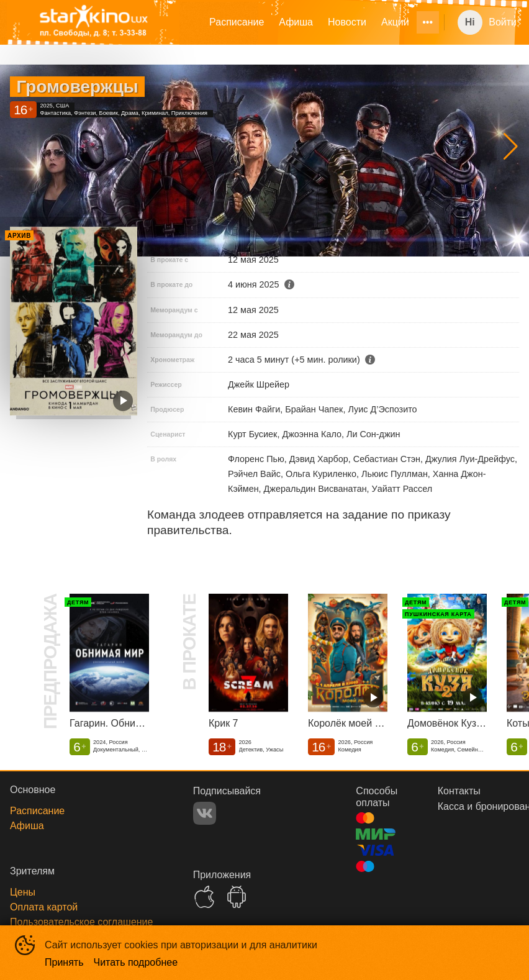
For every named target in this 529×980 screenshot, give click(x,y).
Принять (64, 962)
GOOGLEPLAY (237, 897)
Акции (395, 22)
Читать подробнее (136, 962)
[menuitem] (237, 22)
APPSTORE (204, 897)
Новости (347, 22)
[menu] (318, 22)
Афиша (296, 22)
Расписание (237, 22)
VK (205, 813)
